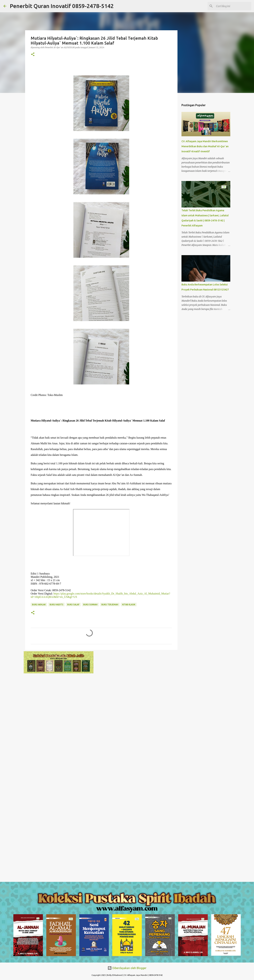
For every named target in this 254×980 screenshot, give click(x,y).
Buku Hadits (56, 605)
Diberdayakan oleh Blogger (127, 968)
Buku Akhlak (39, 605)
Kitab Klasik (129, 605)
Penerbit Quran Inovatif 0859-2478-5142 (62, 6)
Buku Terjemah (110, 605)
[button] (33, 55)
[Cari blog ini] (233, 6)
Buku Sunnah (90, 605)
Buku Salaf (73, 605)
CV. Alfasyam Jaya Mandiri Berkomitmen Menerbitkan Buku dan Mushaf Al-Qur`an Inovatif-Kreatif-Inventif (205, 146)
